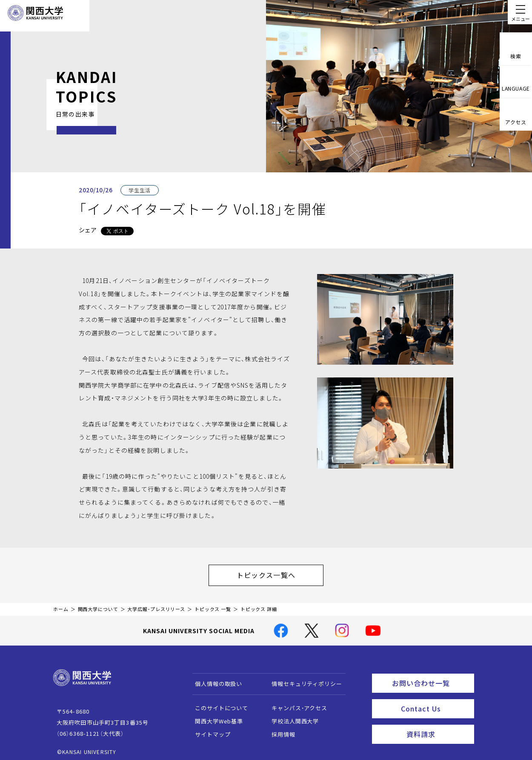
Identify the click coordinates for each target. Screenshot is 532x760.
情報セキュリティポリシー (303, 679)
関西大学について (98, 605)
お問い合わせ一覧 (431, 677)
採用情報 (279, 730)
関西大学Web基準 (215, 717)
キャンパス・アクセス (295, 704)
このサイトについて (218, 704)
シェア (88, 230)
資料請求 (438, 724)
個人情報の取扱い (215, 679)
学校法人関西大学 (291, 717)
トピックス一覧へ (275, 573)
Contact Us (435, 701)
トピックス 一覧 (213, 605)
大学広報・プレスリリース (156, 605)
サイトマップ (209, 730)
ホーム (61, 605)
